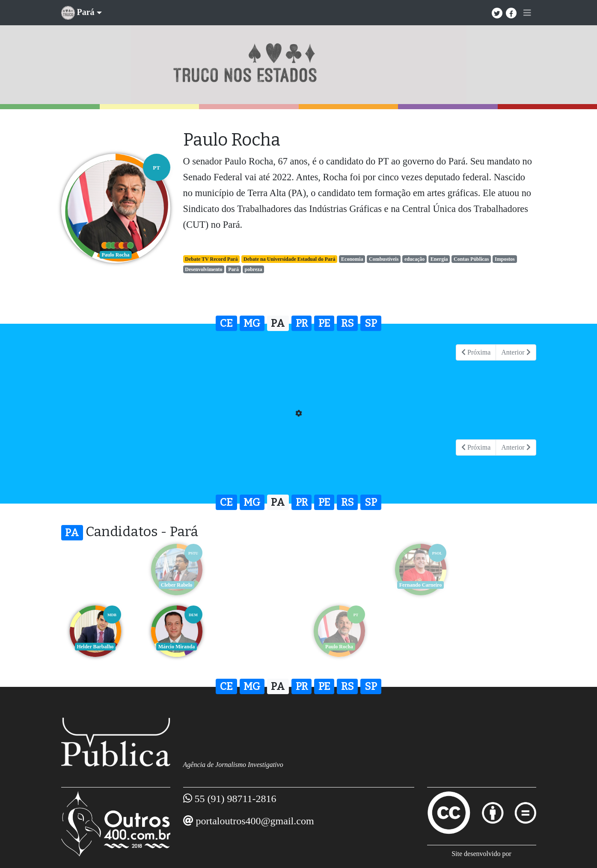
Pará (233, 269)
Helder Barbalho (258, 585)
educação (414, 259)
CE (226, 323)
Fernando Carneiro (177, 585)
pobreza (253, 269)
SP (371, 323)
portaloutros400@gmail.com (255, 759)
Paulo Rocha (420, 585)
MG (252, 323)
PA (278, 323)
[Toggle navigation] (527, 13)
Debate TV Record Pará (211, 259)
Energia (439, 259)
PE (324, 323)
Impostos (505, 259)
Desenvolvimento (203, 269)
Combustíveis (384, 259)
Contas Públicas (471, 259)
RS (348, 323)
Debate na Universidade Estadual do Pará (289, 259)
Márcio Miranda (339, 585)
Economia (352, 259)
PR (302, 323)
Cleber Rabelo (95, 585)
